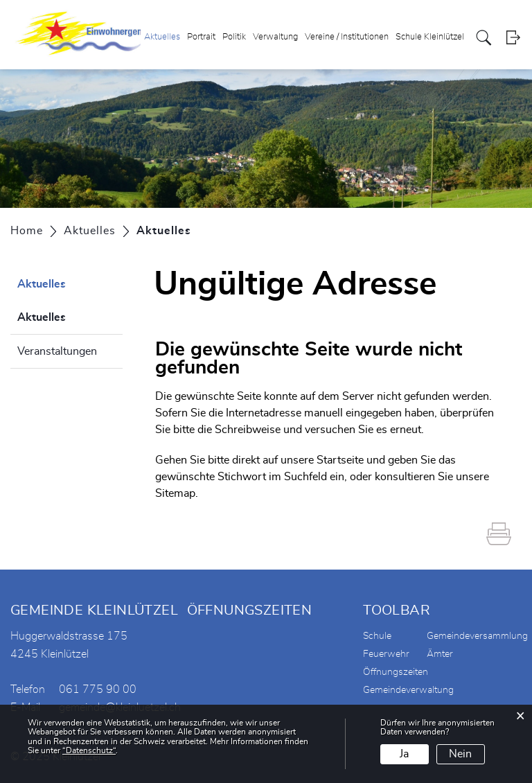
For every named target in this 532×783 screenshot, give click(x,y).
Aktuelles (162, 37)
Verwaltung (275, 37)
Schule (377, 636)
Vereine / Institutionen (347, 37)
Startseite (340, 460)
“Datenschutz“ (89, 750)
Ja (404, 754)
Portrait (201, 37)
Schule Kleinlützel (430, 37)
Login (513, 38)
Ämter (440, 654)
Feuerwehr (386, 654)
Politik (234, 37)
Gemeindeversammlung (477, 636)
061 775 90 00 (98, 689)
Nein (460, 754)
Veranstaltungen (57, 351)
